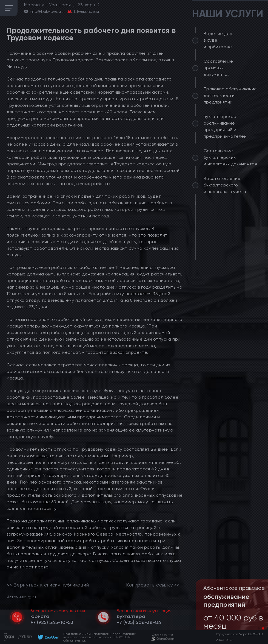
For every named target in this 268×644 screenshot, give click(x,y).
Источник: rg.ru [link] (21, 597)
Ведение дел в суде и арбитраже (218, 40)
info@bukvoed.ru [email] (47, 12)
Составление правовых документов (218, 68)
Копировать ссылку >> (153, 585)
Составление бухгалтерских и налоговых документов (230, 157)
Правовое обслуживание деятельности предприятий (230, 95)
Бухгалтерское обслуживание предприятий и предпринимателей (225, 126)
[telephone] (52, 622)
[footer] (48, 637)
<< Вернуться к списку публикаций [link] (48, 585)
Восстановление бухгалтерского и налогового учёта (225, 185)
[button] (259, 628)
